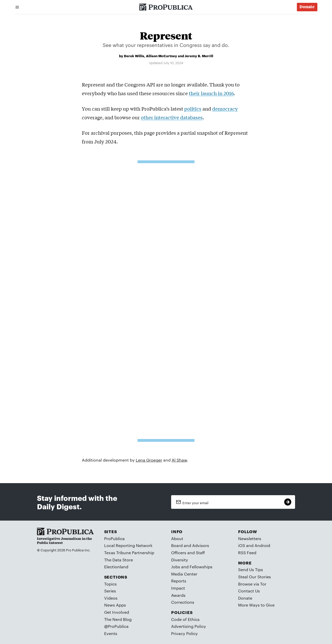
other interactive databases (172, 117)
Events (111, 633)
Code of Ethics (185, 619)
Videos (111, 598)
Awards (178, 595)
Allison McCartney (162, 56)
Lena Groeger (149, 460)
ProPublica (114, 538)
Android (262, 545)
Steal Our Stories (255, 577)
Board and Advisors (190, 545)
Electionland (116, 567)
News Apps (115, 605)
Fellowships (201, 567)
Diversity (180, 560)
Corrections (183, 602)
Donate (245, 598)
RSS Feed (247, 553)
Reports (179, 581)
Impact (178, 588)
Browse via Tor (252, 584)
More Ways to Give (256, 605)
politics (193, 109)
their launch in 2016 (211, 93)
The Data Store (119, 560)
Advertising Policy (189, 626)
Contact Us (249, 591)
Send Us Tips (251, 569)
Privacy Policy (184, 633)
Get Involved (117, 612)
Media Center (184, 574)
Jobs (176, 567)
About (177, 538)
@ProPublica (116, 626)
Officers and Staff (188, 553)
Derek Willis (134, 56)
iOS (242, 545)
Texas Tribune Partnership (129, 553)
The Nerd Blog (118, 619)
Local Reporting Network (128, 545)
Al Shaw (179, 460)
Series (110, 591)
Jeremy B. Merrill (199, 56)
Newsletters (250, 538)
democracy (225, 109)
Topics (110, 584)
